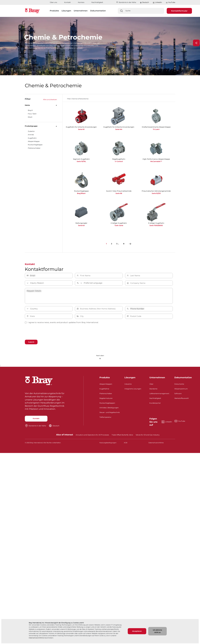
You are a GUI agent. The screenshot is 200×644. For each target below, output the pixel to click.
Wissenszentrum (181, 389)
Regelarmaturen (106, 399)
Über (151, 385)
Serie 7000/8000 (156, 225)
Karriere (81, 2)
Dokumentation (183, 378)
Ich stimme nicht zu (157, 631)
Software (178, 394)
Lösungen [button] (66, 11)
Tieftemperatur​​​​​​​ (105, 418)
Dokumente (179, 385)
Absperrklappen (106, 385)
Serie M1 (81, 129)
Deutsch (146, 2)
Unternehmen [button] (81, 11)
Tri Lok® (156, 129)
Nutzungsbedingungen (108, 443)
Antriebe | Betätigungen (109, 408)
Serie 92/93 (156, 193)
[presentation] (45, 332)
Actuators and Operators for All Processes (92, 435)
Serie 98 (119, 193)
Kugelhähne (104, 389)
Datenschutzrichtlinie (36, 638)
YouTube (171, 2)
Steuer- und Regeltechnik (110, 413)
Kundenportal (155, 404)
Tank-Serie (119, 225)
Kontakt (67, 2)
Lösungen (130, 378)
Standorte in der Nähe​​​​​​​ (126, 2)
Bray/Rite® (81, 193)
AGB (126, 443)
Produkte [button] (54, 11)
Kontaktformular (179, 11)
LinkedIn (157, 2)
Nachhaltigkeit (97, 2)
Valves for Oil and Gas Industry (148, 435)
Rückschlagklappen (107, 404)
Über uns (53, 2)
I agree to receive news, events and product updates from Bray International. (62, 322)
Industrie (128, 385)
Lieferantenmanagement (159, 394)
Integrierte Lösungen (133, 389)
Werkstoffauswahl (182, 399)
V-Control (119, 161)
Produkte (105, 378)
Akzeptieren (137, 631)
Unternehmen (157, 378)
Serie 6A (81, 225)
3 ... (118, 244)
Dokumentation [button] (98, 11)
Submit (32, 342)
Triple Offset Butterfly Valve (122, 435)
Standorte (153, 389)
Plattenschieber (106, 394)
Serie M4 (119, 129)
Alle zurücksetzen (50, 99)
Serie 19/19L (81, 161)
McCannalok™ (156, 161)
